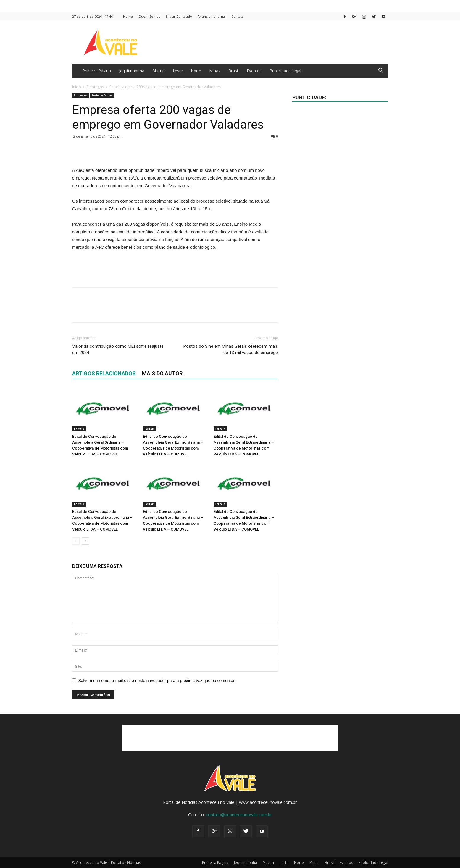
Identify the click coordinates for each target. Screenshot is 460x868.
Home (128, 16)
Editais (79, 429)
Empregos (95, 87)
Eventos (254, 71)
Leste (178, 71)
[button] (381, 71)
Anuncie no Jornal (212, 16)
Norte (196, 71)
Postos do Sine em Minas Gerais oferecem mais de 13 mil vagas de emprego (231, 349)
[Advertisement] (175, 268)
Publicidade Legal (285, 71)
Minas (215, 71)
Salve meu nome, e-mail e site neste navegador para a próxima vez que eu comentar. (157, 681)
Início (77, 87)
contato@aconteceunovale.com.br (239, 815)
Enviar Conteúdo (179, 16)
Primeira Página (97, 71)
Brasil (234, 71)
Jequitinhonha (132, 71)
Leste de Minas (102, 95)
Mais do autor (162, 373)
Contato (238, 16)
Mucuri (159, 71)
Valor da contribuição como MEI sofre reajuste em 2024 (118, 349)
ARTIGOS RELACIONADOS (104, 373)
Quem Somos (149, 16)
